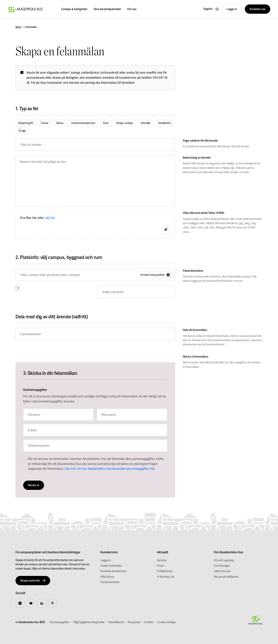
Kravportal (134, 622)
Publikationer (165, 571)
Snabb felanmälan (111, 566)
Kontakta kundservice (113, 571)
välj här (50, 218)
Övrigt (22, 131)
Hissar (60, 123)
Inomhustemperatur (83, 123)
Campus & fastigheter (74, 9)
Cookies (149, 622)
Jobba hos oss (222, 571)
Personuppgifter (59, 622)
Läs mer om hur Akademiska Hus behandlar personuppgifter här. (110, 469)
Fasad (44, 123)
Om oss (132, 9)
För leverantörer (110, 582)
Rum (106, 123)
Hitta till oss (107, 577)
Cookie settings (166, 622)
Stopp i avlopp (125, 123)
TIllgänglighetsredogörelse (89, 622)
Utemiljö (145, 123)
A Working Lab (166, 577)
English (208, 9)
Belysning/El (26, 123)
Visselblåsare (116, 622)
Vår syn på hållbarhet (226, 577)
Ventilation (164, 123)
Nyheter (162, 560)
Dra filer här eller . (38, 218)
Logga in (106, 560)
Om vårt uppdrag (224, 560)
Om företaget (222, 566)
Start (18, 27)
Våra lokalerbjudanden (107, 9)
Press (160, 566)
